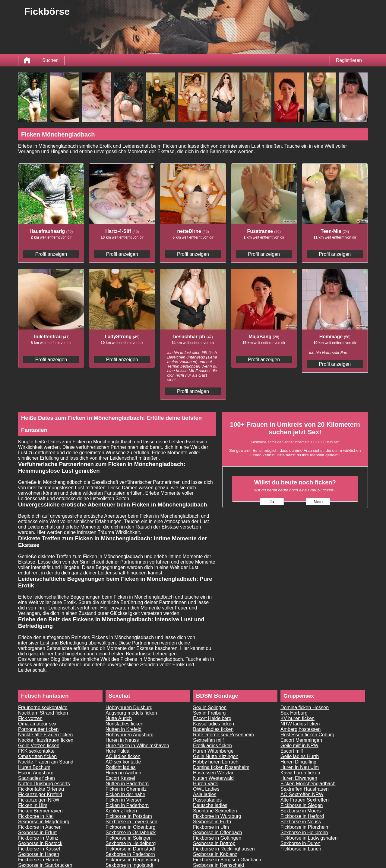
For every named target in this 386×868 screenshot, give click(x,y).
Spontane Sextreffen (215, 811)
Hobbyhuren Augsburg (130, 735)
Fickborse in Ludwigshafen (309, 838)
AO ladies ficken (123, 756)
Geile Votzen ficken (39, 746)
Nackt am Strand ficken (43, 713)
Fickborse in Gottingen (217, 838)
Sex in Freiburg (209, 713)
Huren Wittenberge (213, 751)
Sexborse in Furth (212, 822)
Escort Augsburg (36, 773)
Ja (272, 502)
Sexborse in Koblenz (215, 854)
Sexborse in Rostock (40, 843)
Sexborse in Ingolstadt (129, 865)
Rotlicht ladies (121, 767)
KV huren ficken (297, 718)
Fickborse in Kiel (36, 816)
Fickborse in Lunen (301, 849)
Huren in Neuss (122, 740)
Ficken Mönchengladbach (308, 784)
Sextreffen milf (208, 740)
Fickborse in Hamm (39, 860)
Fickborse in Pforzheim (305, 827)
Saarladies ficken (36, 778)
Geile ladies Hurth (300, 756)
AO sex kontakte (123, 762)
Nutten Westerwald (213, 778)
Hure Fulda (117, 751)
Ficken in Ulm (33, 805)
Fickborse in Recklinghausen (224, 849)
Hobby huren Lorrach (216, 762)
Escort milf (292, 751)
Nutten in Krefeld (123, 729)
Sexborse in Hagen (39, 854)
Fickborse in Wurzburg (217, 816)
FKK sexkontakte (36, 751)
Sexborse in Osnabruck (131, 833)
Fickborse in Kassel (39, 849)
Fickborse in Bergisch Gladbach (227, 860)
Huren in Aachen (123, 773)
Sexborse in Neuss (301, 822)
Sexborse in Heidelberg (131, 843)
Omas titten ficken (37, 756)
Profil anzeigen (51, 254)
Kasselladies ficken (214, 724)
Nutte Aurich (119, 718)
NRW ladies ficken (300, 724)
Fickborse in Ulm (211, 827)
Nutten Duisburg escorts (44, 784)
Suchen (50, 60)
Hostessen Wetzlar (213, 773)
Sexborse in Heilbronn (304, 833)
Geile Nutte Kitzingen (216, 756)
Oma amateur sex (37, 724)
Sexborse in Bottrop (214, 843)
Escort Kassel (120, 778)
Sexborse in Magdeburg (44, 822)
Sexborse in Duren (301, 843)
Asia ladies (205, 794)
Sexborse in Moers (301, 811)
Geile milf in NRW (299, 746)
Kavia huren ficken (300, 773)
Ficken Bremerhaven (40, 811)
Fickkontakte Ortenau (41, 789)
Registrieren (349, 60)
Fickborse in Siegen (302, 805)
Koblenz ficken (121, 811)
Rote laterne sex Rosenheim (223, 735)
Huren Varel (206, 784)
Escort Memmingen (301, 740)
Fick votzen (30, 718)
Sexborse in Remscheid (218, 865)
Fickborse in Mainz (38, 838)
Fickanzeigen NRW (39, 800)
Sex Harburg (294, 713)
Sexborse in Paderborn (130, 854)
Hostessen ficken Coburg (307, 735)
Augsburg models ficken (131, 713)
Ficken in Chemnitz (126, 789)
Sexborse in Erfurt (37, 833)
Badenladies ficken (213, 729)
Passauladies (207, 800)
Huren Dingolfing (298, 762)
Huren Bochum (34, 767)
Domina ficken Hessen (305, 707)
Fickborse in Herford (302, 816)
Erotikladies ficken (212, 746)
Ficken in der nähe (125, 794)
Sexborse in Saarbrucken (45, 865)
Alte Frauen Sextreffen (305, 800)
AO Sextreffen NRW (302, 794)
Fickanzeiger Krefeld (40, 794)
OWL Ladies (206, 789)
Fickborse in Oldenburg (130, 827)
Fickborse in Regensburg (132, 860)
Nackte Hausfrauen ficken (46, 740)
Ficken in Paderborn (127, 805)
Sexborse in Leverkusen (131, 822)
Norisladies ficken (124, 724)
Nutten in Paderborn (127, 784)
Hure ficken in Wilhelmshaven (137, 746)
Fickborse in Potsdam (129, 816)
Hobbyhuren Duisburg (129, 707)
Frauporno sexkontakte (43, 707)
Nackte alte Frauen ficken (45, 735)
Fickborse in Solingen (129, 838)
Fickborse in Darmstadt (130, 849)
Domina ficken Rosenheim (221, 767)
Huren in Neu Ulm (300, 767)
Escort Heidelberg (212, 718)
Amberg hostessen (301, 729)
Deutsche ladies (210, 805)
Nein (318, 502)
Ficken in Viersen (124, 800)
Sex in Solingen (210, 707)
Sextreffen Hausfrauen (305, 789)
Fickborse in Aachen (40, 827)
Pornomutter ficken (38, 729)
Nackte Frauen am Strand (46, 762)
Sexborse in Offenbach (217, 833)
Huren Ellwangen (299, 778)
